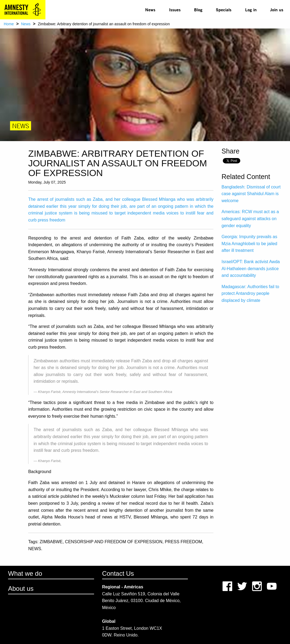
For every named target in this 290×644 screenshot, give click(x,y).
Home (9, 24)
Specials (224, 10)
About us (21, 588)
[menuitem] (150, 10)
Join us (277, 10)
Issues (175, 10)
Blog (198, 10)
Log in (251, 10)
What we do (25, 573)
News (150, 10)
